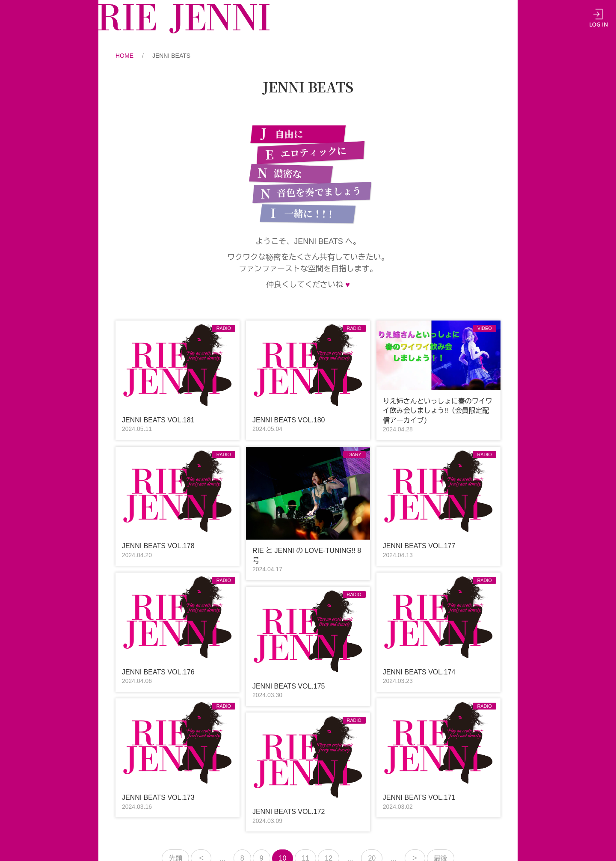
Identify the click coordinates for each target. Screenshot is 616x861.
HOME (124, 56)
